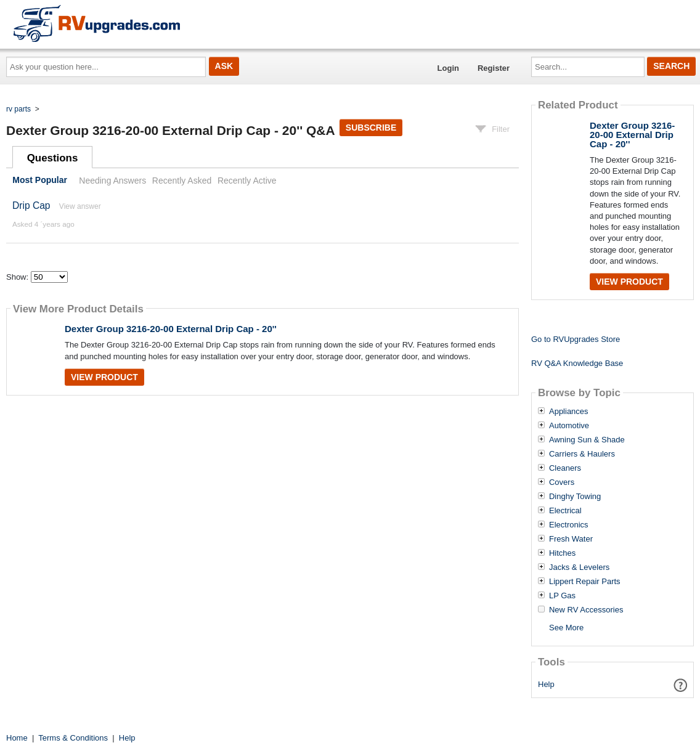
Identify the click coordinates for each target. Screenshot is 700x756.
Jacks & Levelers (579, 567)
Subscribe (371, 128)
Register (494, 68)
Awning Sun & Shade (587, 440)
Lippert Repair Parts (585, 582)
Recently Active (247, 181)
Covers (562, 482)
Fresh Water (571, 539)
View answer (80, 206)
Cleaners (565, 468)
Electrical (565, 511)
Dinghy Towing (575, 497)
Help (546, 684)
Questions (53, 158)
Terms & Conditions (73, 738)
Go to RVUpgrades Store (576, 339)
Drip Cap (31, 205)
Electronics (569, 525)
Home (17, 738)
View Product (104, 377)
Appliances (569, 412)
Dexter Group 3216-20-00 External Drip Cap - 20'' (171, 329)
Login (448, 68)
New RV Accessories (586, 610)
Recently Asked (182, 181)
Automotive (569, 426)
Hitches (562, 553)
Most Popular (40, 181)
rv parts (18, 109)
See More (566, 628)
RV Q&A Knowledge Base (577, 363)
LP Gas (562, 596)
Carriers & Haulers (582, 454)
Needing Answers (112, 181)
